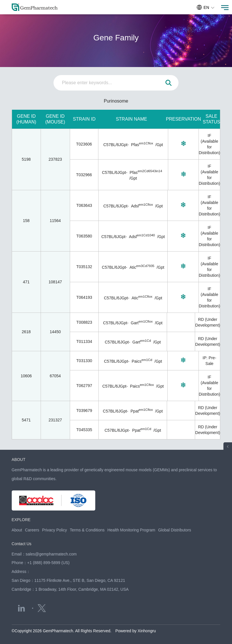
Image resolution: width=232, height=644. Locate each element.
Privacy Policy (54, 530)
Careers (32, 530)
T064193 (84, 297)
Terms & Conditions (87, 530)
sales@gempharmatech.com (51, 554)
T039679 (84, 411)
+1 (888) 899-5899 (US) (48, 563)
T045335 (84, 430)
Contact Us (22, 544)
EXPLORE (21, 520)
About (17, 530)
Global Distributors (175, 530)
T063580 (84, 236)
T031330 (84, 361)
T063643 (84, 205)
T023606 (84, 144)
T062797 (84, 386)
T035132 (84, 267)
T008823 (84, 322)
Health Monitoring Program (131, 530)
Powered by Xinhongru (136, 631)
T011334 (84, 341)
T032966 (84, 175)
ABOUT (19, 460)
